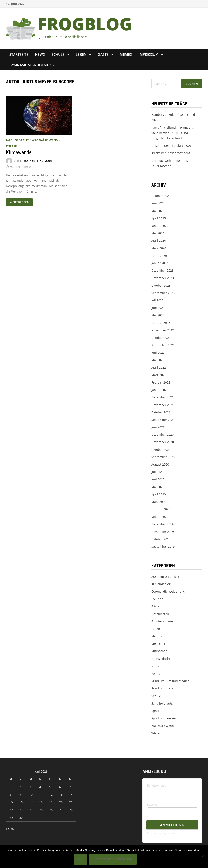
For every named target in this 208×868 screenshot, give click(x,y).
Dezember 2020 (162, 435)
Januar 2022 (160, 390)
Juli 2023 (157, 300)
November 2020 (163, 442)
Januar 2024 (160, 263)
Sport (155, 711)
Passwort (153, 805)
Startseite (19, 54)
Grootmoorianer (163, 621)
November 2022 (163, 330)
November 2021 (163, 405)
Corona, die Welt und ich (169, 591)
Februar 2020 (161, 509)
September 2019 (163, 546)
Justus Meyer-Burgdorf (36, 161)
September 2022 (163, 345)
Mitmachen (159, 651)
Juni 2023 (158, 308)
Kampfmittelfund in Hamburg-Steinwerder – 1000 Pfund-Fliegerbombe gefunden (173, 133)
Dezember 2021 (162, 397)
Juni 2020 (158, 479)
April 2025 (159, 218)
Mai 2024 (158, 233)
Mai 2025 (158, 211)
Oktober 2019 (161, 539)
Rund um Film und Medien (170, 681)
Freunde (157, 599)
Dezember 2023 (162, 270)
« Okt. (10, 829)
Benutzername (157, 786)
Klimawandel (19, 152)
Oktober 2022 (161, 338)
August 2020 (160, 464)
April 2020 (159, 494)
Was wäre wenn (45, 140)
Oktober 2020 (161, 450)
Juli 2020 (157, 472)
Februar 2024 (161, 256)
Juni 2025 (158, 203)
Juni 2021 (158, 427)
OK (80, 859)
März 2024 (159, 248)
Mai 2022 (158, 360)
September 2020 (163, 457)
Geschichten (160, 614)
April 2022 (159, 368)
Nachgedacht (17, 140)
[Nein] (203, 856)
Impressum (149, 54)
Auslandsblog (161, 584)
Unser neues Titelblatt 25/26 (171, 146)
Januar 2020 (160, 517)
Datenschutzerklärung (113, 859)
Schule (58, 54)
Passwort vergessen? (161, 833)
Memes (126, 54)
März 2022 (159, 375)
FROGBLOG (85, 24)
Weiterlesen (20, 202)
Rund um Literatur (164, 688)
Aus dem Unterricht (165, 577)
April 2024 (159, 241)
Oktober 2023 (161, 285)
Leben (81, 54)
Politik (156, 673)
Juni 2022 (158, 352)
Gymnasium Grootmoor (32, 65)
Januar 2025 (160, 226)
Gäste (103, 54)
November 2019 (163, 532)
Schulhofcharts (162, 703)
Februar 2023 (161, 323)
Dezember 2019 (162, 524)
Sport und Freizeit (164, 718)
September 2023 (163, 293)
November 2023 (163, 278)
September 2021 (163, 420)
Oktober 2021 (161, 412)
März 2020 (159, 502)
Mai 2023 (158, 315)
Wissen (12, 146)
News (40, 54)
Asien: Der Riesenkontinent (171, 153)
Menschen (159, 644)
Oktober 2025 (161, 196)
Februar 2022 (161, 382)
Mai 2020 (158, 487)
